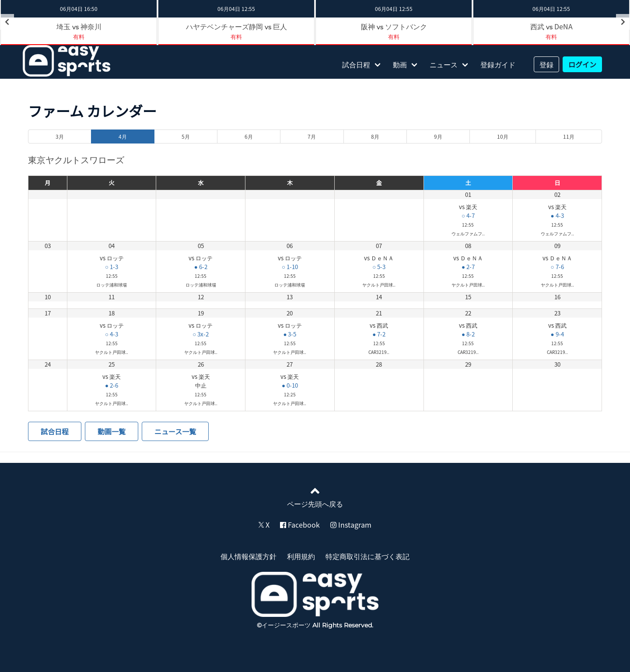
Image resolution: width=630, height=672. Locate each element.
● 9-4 (557, 334)
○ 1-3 (112, 267)
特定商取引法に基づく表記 (367, 556)
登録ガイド (498, 64)
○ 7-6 (557, 267)
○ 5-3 (379, 267)
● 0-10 (290, 385)
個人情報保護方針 (248, 556)
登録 (546, 64)
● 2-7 (468, 267)
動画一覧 (112, 431)
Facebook (300, 525)
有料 (79, 37)
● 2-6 (112, 385)
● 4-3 (557, 215)
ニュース (444, 64)
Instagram (351, 525)
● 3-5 (290, 334)
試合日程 (356, 64)
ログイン (582, 64)
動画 (400, 64)
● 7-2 (379, 334)
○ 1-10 (290, 267)
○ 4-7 (468, 215)
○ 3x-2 (201, 334)
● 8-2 (468, 334)
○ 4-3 (112, 334)
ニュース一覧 (175, 431)
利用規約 (301, 556)
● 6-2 (201, 267)
